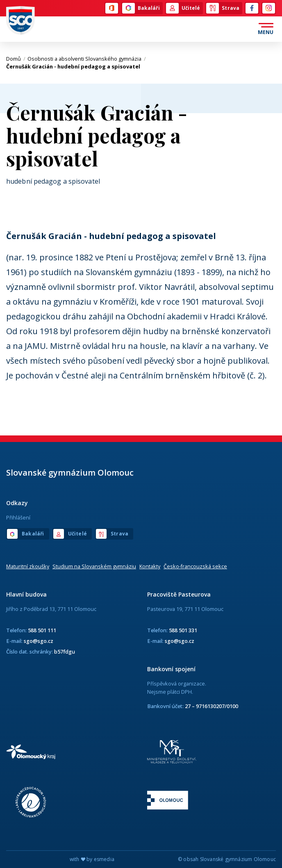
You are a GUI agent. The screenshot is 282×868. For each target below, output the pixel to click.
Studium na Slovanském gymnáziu (94, 566)
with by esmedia (92, 859)
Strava (223, 8)
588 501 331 (183, 630)
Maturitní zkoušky (28, 566)
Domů (16, 59)
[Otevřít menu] (266, 29)
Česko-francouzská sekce (195, 566)
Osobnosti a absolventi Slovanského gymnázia (87, 59)
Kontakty (150, 566)
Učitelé (183, 8)
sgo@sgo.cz (39, 641)
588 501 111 (42, 630)
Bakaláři (141, 8)
